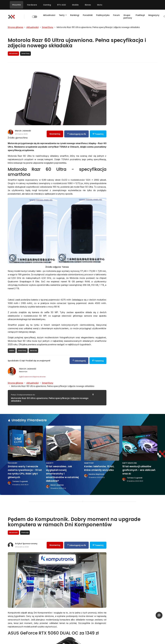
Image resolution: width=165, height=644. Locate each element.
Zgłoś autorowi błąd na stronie (32, 377)
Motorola (34, 351)
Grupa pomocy (128, 17)
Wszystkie (16, 5)
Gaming (47, 5)
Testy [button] (62, 15)
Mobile (75, 5)
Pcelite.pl (140, 15)
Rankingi (75, 15)
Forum (116, 15)
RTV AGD (62, 5)
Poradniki (88, 15)
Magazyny (154, 15)
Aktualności (49, 15)
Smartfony (22, 351)
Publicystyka (103, 15)
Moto (100, 5)
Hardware (32, 5)
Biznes (88, 5)
